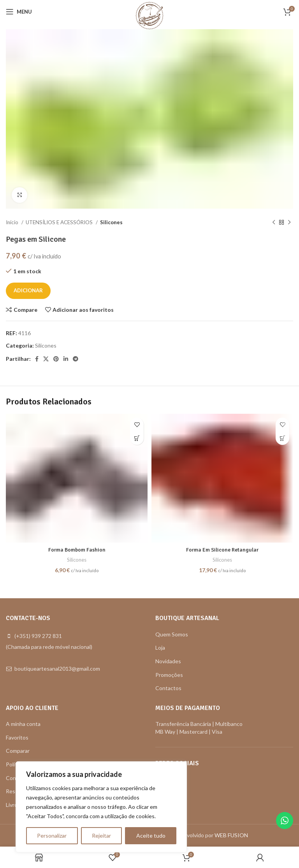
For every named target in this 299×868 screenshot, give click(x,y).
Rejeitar (101, 835)
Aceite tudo (151, 835)
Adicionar (28, 290)
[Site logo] (149, 15)
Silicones (111, 222)
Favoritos (17, 737)
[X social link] (46, 359)
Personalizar (52, 835)
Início (13, 222)
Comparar (18, 751)
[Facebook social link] (37, 359)
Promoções (169, 675)
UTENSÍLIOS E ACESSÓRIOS (60, 222)
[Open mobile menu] (19, 12)
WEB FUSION (231, 835)
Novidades (168, 661)
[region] (101, 807)
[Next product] (289, 223)
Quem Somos (172, 634)
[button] (137, 438)
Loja (160, 647)
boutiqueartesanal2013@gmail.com (57, 669)
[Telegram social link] (76, 359)
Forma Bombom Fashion (77, 550)
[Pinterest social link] (56, 359)
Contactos (168, 688)
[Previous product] (274, 223)
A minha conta (23, 724)
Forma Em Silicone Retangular (222, 550)
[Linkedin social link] (66, 359)
